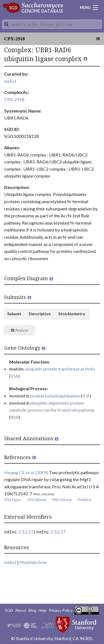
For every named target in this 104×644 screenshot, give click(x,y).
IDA (14, 376)
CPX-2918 (15, 39)
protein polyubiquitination (55, 396)
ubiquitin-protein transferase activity (60, 369)
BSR (15, 417)
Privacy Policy (61, 610)
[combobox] (52, 24)
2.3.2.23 (26, 532)
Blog (32, 610)
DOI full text (37, 500)
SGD (9, 610)
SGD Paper (13, 500)
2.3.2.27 (58, 532)
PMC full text (62, 500)
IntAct (10, 81)
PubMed (84, 500)
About (21, 610)
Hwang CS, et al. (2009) (26, 472)
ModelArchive (33, 562)
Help (43, 610)
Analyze (19, 330)
